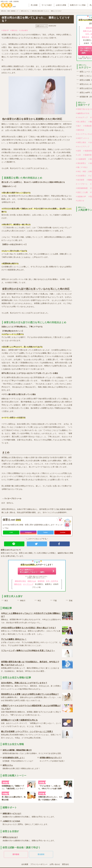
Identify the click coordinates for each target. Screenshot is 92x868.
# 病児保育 (80, 180)
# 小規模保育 (81, 159)
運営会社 (65, 864)
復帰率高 (41, 581)
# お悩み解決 (23, 30)
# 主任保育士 (81, 176)
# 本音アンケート (83, 138)
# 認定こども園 (82, 192)
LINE (11, 532)
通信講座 (41, 854)
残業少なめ (32, 581)
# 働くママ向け (82, 167)
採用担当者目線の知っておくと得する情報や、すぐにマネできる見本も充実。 (33, 751)
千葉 (55, 601)
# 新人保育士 (81, 122)
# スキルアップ (82, 117)
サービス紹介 (47, 5)
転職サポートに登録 (78, 5)
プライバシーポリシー (39, 864)
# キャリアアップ (83, 147)
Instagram (28, 532)
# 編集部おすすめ (83, 113)
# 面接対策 (87, 155)
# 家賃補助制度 (82, 188)
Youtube (63, 532)
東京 (6, 601)
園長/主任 (18, 584)
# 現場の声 (5, 30)
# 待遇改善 (87, 126)
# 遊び (78, 126)
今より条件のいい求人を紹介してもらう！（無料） (33, 571)
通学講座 (16, 854)
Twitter (45, 532)
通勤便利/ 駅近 (20, 581)
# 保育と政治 (81, 142)
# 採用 (78, 151)
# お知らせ (80, 201)
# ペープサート (82, 184)
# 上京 (78, 155)
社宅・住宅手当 (52, 581)
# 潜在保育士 (81, 163)
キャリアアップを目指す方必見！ (52, 759)
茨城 (71, 601)
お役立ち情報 (61, 5)
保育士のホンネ (42, 26)
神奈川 (23, 601)
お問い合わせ (55, 864)
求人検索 (34, 5)
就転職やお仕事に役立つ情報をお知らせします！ (21, 767)
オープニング (28, 584)
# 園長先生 (14, 30)
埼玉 (39, 601)
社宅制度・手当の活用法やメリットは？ (18, 759)
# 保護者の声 (81, 197)
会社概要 (25, 864)
